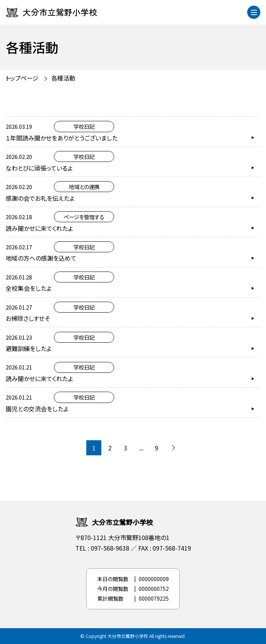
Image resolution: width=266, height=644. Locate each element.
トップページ (22, 78)
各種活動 (63, 78)
